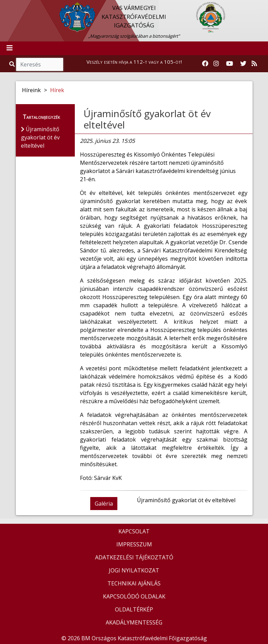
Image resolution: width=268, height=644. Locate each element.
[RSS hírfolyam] (254, 64)
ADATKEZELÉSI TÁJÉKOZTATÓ (134, 557)
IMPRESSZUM (134, 544)
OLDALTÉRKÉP (134, 609)
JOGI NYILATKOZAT (134, 570)
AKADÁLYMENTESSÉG (134, 622)
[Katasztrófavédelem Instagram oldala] (216, 64)
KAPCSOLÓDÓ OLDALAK (134, 596)
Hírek (57, 90)
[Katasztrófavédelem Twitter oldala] (243, 64)
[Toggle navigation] (10, 48)
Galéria (104, 504)
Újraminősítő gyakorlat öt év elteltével (147, 119)
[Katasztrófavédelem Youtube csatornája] (230, 64)
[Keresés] (40, 64)
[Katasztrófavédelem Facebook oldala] (205, 64)
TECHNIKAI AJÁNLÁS (134, 583)
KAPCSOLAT (134, 531)
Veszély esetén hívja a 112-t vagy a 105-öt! (134, 62)
